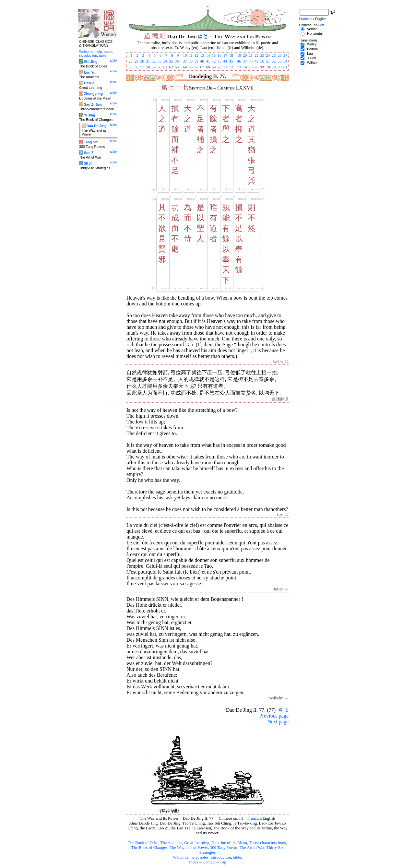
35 (171, 61)
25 (274, 55)
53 (279, 61)
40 (202, 61)
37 (185, 61)
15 (214, 55)
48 (251, 61)
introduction (221, 857)
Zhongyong (93, 94)
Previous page (274, 716)
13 (202, 55)
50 (262, 61)
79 (274, 67)
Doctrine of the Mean (229, 843)
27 (285, 55)
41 (208, 61)
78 (268, 67)
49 (256, 61)
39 (196, 61)
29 (136, 61)
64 (185, 67)
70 (219, 67)
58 (148, 67)
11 (191, 55)
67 (202, 67)
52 (274, 61)
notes (204, 857)
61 (165, 67)
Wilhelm (313, 63)
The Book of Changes (149, 848)
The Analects (171, 843)
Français (254, 818)
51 (268, 61)
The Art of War (252, 848)
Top (223, 862)
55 (131, 67)
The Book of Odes (143, 843)
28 (131, 61)
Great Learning (197, 843)
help (194, 857)
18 (231, 55)
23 (262, 55)
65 (191, 67)
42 (214, 61)
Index (194, 862)
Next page (278, 722)
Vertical (313, 29)
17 (225, 55)
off (241, 818)
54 (285, 61)
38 (191, 61)
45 (231, 61)
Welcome (181, 857)
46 (239, 61)
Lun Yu (90, 72)
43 (219, 61)
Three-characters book (268, 843)
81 (285, 67)
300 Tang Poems (224, 848)
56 (136, 67)
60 (160, 67)
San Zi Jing (93, 104)
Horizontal (315, 33)
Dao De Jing (97, 126)
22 (256, 55)
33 (160, 61)
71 (225, 67)
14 (208, 55)
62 (171, 67)
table (237, 857)
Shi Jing (91, 62)
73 (239, 67)
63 (177, 67)
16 (219, 55)
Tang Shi (91, 142)
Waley (312, 44)
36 (177, 61)
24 (268, 55)
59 (154, 67)
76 (256, 67)
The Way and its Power (189, 848)
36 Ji (88, 163)
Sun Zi (89, 153)
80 (279, 67)
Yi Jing (90, 115)
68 (208, 67)
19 (239, 55)
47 (245, 61)
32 (154, 61)
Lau (310, 54)
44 (225, 61)
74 (245, 67)
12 (196, 55)
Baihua (312, 49)
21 (251, 55)
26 (279, 55)
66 (196, 67)
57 (142, 67)
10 (185, 55)
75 (251, 67)
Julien (312, 58)
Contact (209, 862)
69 (214, 67)
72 (231, 67)
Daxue (89, 83)
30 (142, 61)
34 (165, 61)
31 (148, 61)
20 (245, 55)
